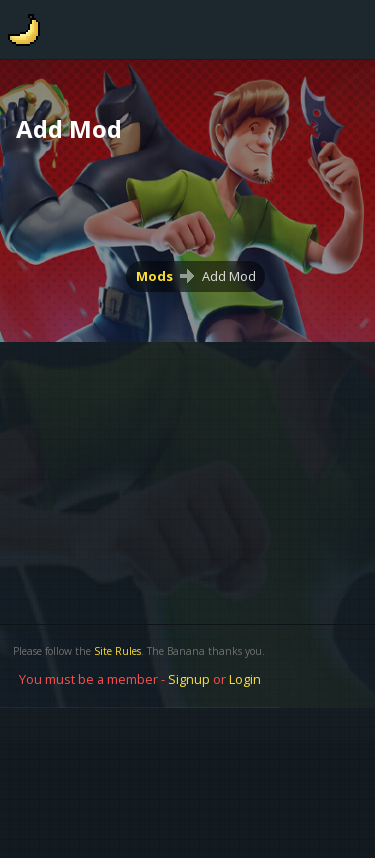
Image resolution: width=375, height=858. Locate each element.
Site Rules (117, 651)
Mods (154, 276)
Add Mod (229, 276)
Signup (189, 679)
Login (245, 679)
